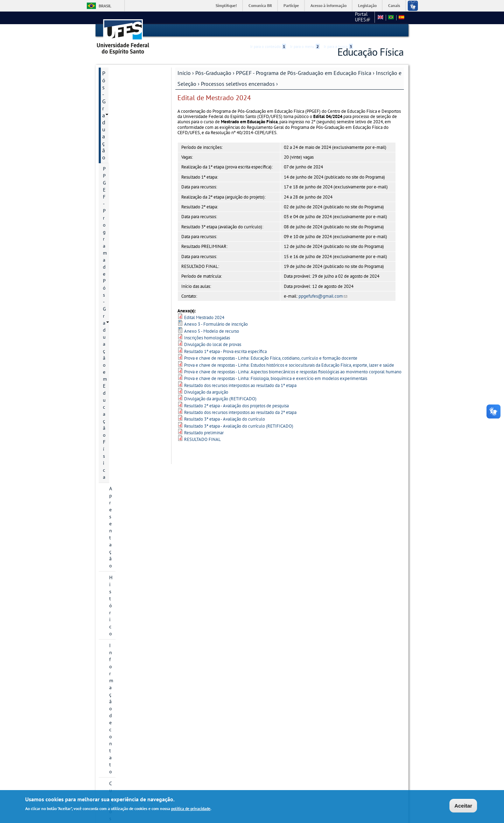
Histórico (119, 122)
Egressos (119, 544)
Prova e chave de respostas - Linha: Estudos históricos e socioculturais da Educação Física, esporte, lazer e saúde (289, 365)
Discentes (119, 580)
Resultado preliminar (204, 432)
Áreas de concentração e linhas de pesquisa (135, 161)
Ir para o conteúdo (268, 30)
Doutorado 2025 (140, 387)
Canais (394, 5)
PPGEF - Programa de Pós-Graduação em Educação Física (304, 72)
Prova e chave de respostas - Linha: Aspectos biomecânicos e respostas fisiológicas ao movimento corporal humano (293, 371)
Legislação (367, 5)
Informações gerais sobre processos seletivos (136, 207)
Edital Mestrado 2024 (204, 317)
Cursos (116, 146)
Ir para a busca (338, 30)
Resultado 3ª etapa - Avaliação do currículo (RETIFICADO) (239, 426)
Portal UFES (325, 18)
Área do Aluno (119, 741)
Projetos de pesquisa (132, 177)
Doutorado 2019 (140, 328)
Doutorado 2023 (140, 364)
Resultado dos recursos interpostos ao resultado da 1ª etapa (240, 385)
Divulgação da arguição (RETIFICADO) (220, 399)
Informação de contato (133, 134)
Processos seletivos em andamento (136, 438)
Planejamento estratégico (124, 619)
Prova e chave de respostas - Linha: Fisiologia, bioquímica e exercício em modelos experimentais (276, 378)
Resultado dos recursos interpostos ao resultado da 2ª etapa (240, 412)
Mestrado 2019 (138, 244)
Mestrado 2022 (138, 268)
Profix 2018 (134, 399)
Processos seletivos (136, 454)
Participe (291, 5)
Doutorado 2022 (140, 352)
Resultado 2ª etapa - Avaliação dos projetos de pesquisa (236, 405)
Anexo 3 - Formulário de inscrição (216, 324)
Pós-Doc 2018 (137, 411)
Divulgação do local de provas (213, 344)
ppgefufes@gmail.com (323, 296)
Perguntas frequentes (138, 478)
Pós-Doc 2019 (137, 423)
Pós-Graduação (213, 72)
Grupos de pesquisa (130, 592)
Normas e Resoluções (128, 753)
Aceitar (463, 806)
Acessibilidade (362, 31)
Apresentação (124, 110)
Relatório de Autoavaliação (124, 529)
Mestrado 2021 (138, 256)
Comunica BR (260, 5)
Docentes (119, 502)
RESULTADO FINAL (202, 439)
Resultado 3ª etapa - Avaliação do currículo (225, 419)
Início (184, 72)
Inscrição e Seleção (129, 188)
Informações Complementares (121, 707)
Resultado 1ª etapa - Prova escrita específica (225, 351)
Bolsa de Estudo (127, 490)
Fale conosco (359, 18)
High (370, 31)
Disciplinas (121, 568)
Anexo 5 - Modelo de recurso (212, 331)
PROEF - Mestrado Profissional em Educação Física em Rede (130, 661)
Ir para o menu (305, 30)
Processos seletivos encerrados (238, 83)
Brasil (105, 6)
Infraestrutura (124, 604)
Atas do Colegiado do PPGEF (132, 638)
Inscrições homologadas (207, 337)
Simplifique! (226, 5)
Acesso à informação (328, 5)
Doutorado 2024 (140, 375)
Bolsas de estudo (134, 466)
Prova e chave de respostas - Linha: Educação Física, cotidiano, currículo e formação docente (271, 358)
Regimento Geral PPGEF (135, 513)
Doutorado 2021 (140, 340)
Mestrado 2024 (138, 292)
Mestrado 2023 (138, 280)
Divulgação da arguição (206, 392)
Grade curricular (126, 556)
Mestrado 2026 (138, 304)
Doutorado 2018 (140, 316)
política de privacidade (191, 809)
